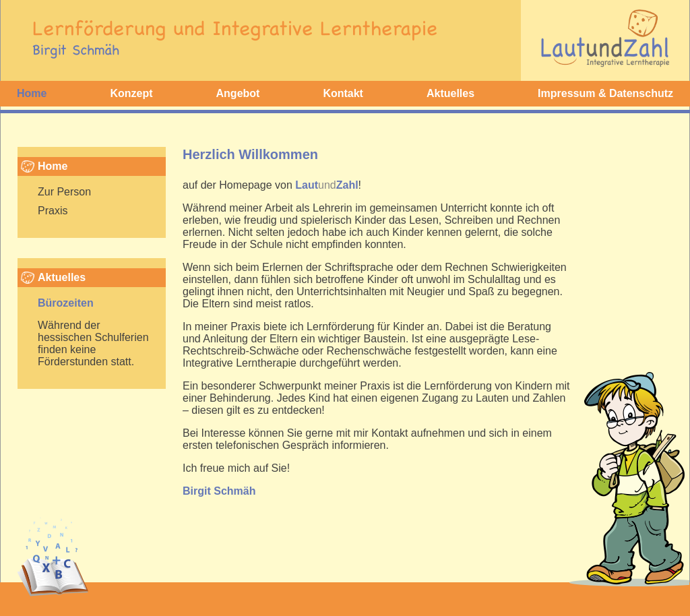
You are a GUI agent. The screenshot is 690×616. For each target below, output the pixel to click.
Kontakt (343, 93)
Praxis (53, 211)
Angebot (238, 93)
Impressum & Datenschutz (605, 93)
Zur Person (64, 192)
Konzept (131, 93)
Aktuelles (450, 93)
